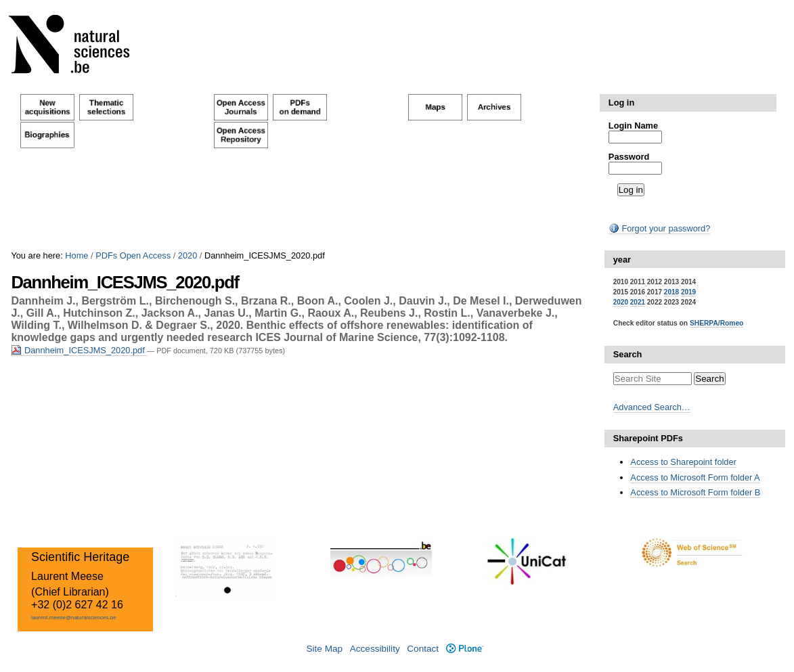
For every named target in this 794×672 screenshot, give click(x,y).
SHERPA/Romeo (716, 323)
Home (76, 255)
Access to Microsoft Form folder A (695, 477)
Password (629, 157)
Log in (621, 103)
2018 (671, 292)
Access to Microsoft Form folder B (695, 492)
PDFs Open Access (133, 255)
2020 (188, 255)
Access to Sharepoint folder (683, 462)
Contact (423, 649)
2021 (638, 302)
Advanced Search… (652, 407)
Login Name (633, 126)
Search (628, 354)
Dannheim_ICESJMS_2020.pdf (79, 350)
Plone (465, 649)
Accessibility (375, 649)
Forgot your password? (659, 228)
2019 (688, 292)
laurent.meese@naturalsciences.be (74, 618)
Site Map (324, 649)
